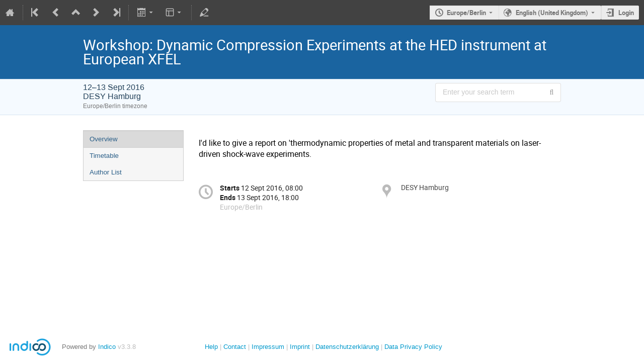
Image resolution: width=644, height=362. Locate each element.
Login (626, 13)
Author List (106, 172)
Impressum (267, 347)
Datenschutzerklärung (346, 347)
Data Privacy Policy (412, 347)
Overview (104, 139)
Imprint (299, 347)
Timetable (104, 156)
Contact (235, 347)
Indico (107, 347)
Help (211, 347)
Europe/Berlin (466, 13)
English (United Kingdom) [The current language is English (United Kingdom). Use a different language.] (552, 13)
